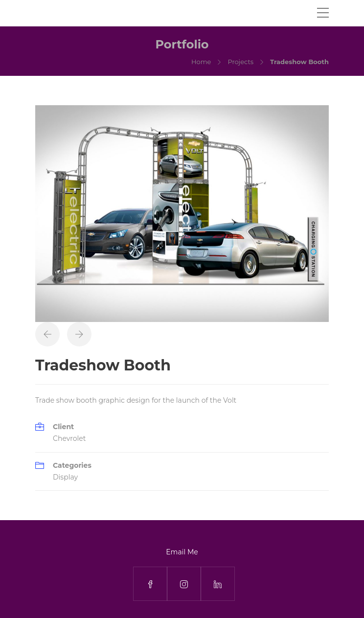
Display (65, 477)
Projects (240, 62)
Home (201, 62)
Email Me (182, 552)
